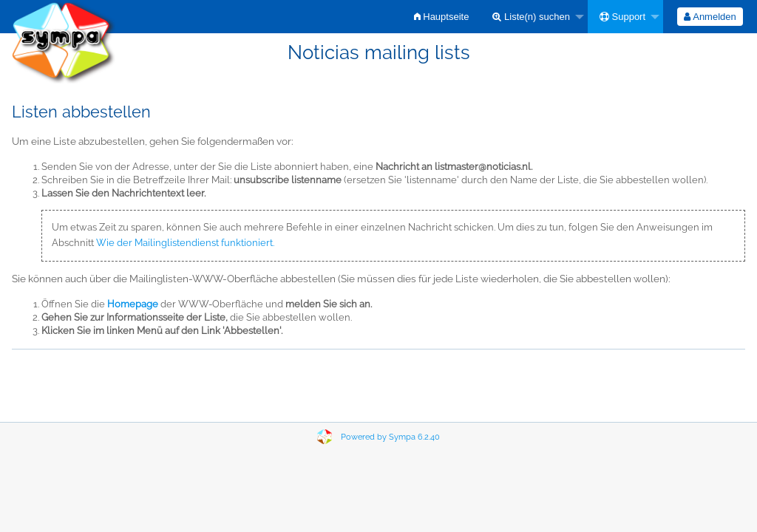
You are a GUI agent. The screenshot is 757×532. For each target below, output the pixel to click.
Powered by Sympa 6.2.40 (390, 437)
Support (622, 17)
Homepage (133, 304)
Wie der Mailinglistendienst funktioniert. (185, 243)
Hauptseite (442, 17)
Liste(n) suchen (531, 17)
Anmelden (710, 17)
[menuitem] (442, 17)
